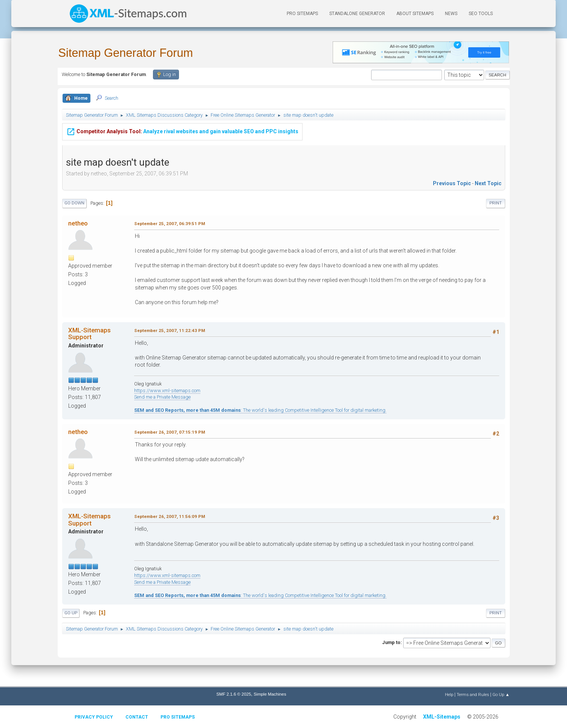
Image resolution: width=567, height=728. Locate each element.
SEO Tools (481, 14)
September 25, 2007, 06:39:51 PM (170, 224)
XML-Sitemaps (442, 717)
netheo (78, 223)
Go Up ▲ (501, 694)
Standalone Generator (357, 14)
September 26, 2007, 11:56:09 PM (170, 516)
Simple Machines (270, 694)
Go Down (74, 203)
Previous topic (452, 183)
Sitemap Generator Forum (126, 53)
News (451, 14)
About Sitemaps (415, 14)
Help (449, 694)
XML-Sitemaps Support (89, 334)
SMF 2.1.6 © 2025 (234, 694)
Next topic (488, 183)
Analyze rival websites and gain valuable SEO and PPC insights (182, 131)
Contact (137, 717)
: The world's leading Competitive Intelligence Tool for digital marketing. (260, 410)
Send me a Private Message (162, 397)
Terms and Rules (473, 694)
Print (496, 203)
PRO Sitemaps (302, 14)
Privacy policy (94, 717)
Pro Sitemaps (178, 717)
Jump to (391, 642)
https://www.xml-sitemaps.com (167, 391)
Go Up (71, 613)
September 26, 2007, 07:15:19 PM (170, 432)
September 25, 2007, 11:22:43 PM (170, 330)
